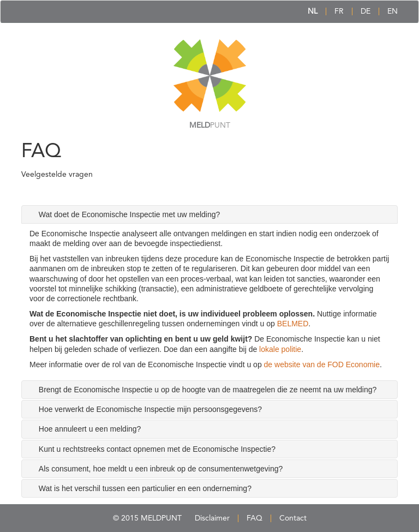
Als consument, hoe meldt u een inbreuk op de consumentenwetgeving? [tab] (161, 469)
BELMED (293, 324)
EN (393, 11)
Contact (293, 518)
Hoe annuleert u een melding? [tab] (90, 429)
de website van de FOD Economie (322, 364)
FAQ (255, 518)
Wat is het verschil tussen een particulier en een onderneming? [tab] (145, 488)
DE (366, 11)
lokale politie (280, 349)
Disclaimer (212, 518)
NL (313, 11)
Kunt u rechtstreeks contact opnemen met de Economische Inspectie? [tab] (157, 449)
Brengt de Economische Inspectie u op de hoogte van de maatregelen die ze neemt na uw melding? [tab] (208, 390)
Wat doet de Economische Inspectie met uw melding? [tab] (130, 214)
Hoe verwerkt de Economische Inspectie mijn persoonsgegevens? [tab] (150, 409)
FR (339, 11)
